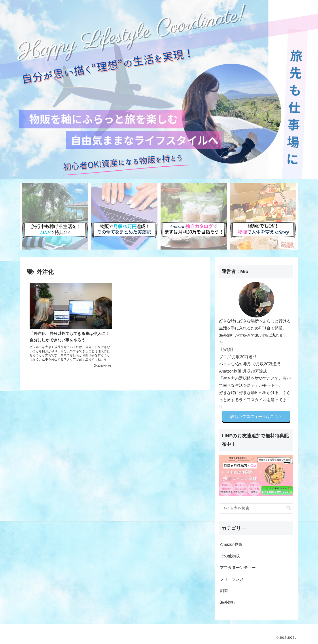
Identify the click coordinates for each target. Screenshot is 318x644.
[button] (289, 508)
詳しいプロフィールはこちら (256, 417)
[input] (256, 508)
